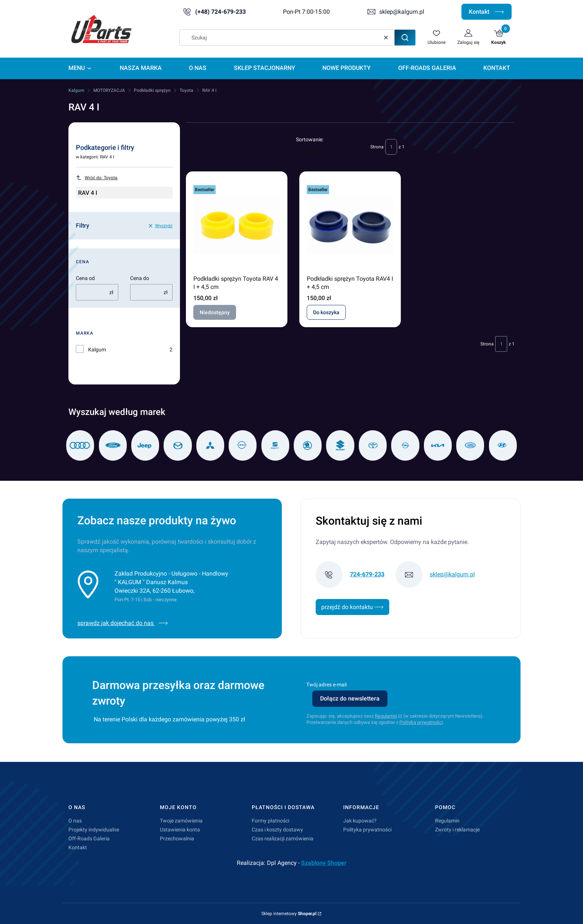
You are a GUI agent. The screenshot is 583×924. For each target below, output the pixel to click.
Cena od (85, 278)
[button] (405, 38)
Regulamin (386, 716)
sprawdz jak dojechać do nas (123, 623)
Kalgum (76, 90)
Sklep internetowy (289, 914)
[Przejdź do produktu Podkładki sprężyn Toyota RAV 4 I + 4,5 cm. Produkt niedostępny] (237, 225)
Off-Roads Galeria (89, 838)
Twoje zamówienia (181, 821)
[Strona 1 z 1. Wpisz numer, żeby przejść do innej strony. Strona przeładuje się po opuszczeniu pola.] (391, 147)
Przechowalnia (177, 838)
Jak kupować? (360, 821)
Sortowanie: (310, 139)
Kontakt (487, 12)
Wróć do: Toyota (97, 178)
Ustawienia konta (180, 830)
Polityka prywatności (367, 830)
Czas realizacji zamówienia (283, 838)
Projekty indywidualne (94, 830)
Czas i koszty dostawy (277, 830)
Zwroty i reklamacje (457, 830)
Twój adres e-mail (326, 685)
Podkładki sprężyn (152, 90)
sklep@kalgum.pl (402, 12)
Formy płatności (270, 821)
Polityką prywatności (421, 722)
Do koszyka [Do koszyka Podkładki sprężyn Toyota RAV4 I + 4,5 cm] (326, 312)
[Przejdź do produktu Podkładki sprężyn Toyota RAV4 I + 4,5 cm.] (350, 225)
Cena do (140, 278)
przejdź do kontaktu (352, 607)
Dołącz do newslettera (350, 698)
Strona (377, 147)
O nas (75, 821)
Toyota (186, 90)
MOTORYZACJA (109, 90)
